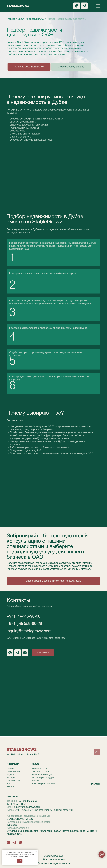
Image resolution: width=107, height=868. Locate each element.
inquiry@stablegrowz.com (29, 631)
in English (96, 784)
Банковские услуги (42, 775)
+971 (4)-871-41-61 (17, 804)
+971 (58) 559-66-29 (24, 624)
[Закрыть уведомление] (36, 851)
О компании (13, 772)
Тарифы (11, 778)
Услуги (10, 775)
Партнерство (14, 781)
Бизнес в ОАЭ (39, 769)
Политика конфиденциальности (54, 864)
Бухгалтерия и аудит (43, 778)
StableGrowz (18, 6)
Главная (11, 769)
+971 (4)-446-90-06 (23, 617)
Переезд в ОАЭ (40, 772)
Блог (9, 784)
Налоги (35, 781)
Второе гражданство (43, 784)
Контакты (12, 787)
